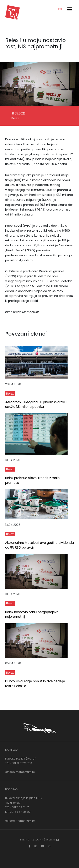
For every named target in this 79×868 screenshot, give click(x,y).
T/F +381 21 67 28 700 (19, 763)
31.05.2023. (19, 113)
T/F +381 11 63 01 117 (17, 807)
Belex (15, 118)
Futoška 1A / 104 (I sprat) (21, 759)
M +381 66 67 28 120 (18, 812)
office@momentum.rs (20, 772)
